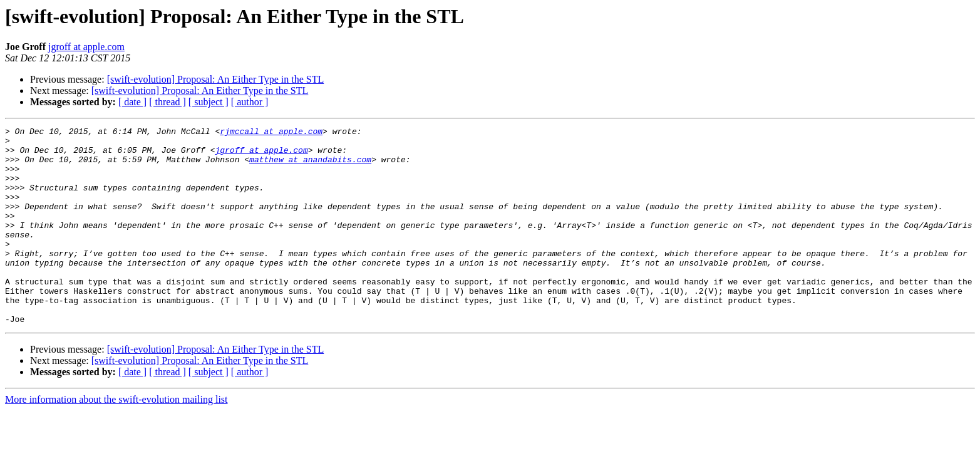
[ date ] (132, 102)
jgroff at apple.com (86, 47)
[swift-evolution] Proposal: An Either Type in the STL (216, 79)
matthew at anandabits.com (310, 167)
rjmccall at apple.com (271, 133)
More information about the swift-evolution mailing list (116, 439)
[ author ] (250, 102)
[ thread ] (168, 102)
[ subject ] (209, 102)
